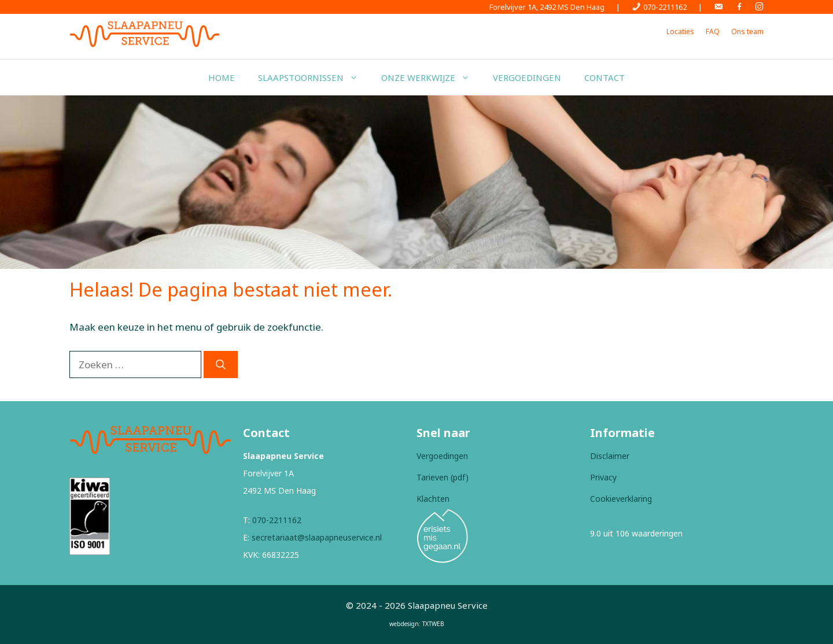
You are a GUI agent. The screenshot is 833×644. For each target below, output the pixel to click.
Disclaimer (610, 456)
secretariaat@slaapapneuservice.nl (317, 537)
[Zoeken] (221, 365)
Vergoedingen (527, 77)
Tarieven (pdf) (443, 477)
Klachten (433, 499)
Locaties (680, 32)
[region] (417, 182)
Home (222, 77)
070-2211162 (277, 520)
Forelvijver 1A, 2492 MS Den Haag (547, 7)
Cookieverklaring (621, 499)
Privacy (603, 477)
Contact (605, 77)
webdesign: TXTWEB (417, 624)
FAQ (713, 32)
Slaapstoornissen (314, 77)
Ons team (747, 32)
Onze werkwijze (431, 77)
